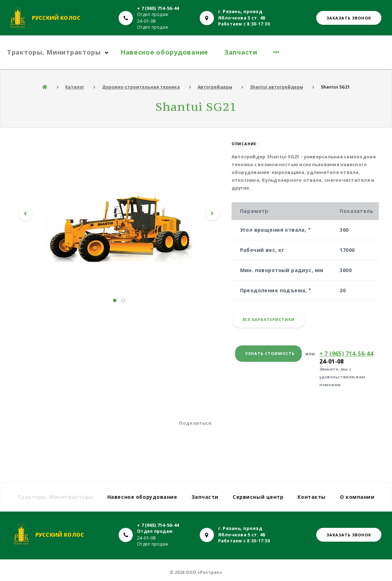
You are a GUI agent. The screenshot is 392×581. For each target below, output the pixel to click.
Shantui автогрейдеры (277, 87)
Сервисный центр (258, 497)
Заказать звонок (349, 18)
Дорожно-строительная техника (141, 87)
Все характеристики (269, 319)
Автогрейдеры (215, 87)
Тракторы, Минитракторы (54, 52)
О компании (357, 497)
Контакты (311, 497)
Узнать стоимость (270, 353)
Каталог (75, 87)
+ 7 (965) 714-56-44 (158, 8)
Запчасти (241, 52)
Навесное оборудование (164, 52)
